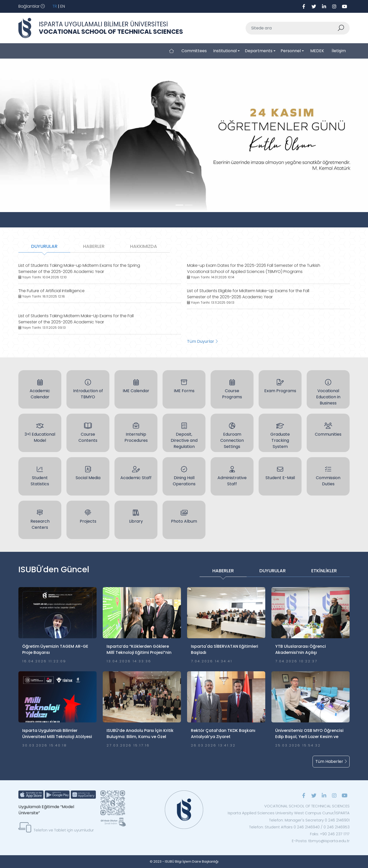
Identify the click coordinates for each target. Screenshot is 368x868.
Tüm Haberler (331, 761)
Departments (259, 51)
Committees (194, 51)
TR (55, 6)
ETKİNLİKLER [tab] (324, 571)
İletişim (339, 51)
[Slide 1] (189, 205)
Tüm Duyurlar (202, 341)
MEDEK (317, 51)
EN (63, 6)
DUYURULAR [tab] (44, 246)
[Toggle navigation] (32, 6)
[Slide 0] (179, 205)
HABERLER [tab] (94, 246)
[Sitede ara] (292, 28)
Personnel (291, 51)
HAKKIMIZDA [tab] (144, 246)
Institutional (225, 51)
